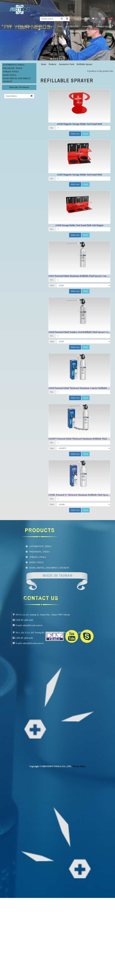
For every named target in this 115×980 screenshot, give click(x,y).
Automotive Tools (13, 65)
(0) (95, 19)
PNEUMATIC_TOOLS (40, 552)
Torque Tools (11, 72)
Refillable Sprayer (85, 64)
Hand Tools (9, 75)
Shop (51, 26)
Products (39, 26)
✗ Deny (3, 909)
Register (84, 19)
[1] (83, 128)
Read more (6, 930)
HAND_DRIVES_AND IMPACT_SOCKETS (49, 568)
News (60, 26)
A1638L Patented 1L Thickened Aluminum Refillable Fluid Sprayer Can (81, 495)
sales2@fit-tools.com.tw (33, 643)
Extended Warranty (104, 26)
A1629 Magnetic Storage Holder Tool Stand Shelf (79, 175)
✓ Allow (4, 905)
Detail (86, 134)
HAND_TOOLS (36, 562)
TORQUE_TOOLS (38, 557)
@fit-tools (29, 638)
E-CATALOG (72, 26)
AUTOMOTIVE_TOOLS (41, 546)
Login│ (77, 19)
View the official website (23, 930)
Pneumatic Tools (13, 68)
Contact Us (87, 26)
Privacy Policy (79, 766)
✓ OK (71, 978)
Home (9, 26)
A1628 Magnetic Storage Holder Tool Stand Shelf (79, 124)
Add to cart (75, 134)
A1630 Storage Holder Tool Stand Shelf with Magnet (79, 225)
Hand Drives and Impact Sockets (17, 80)
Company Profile (23, 26)
